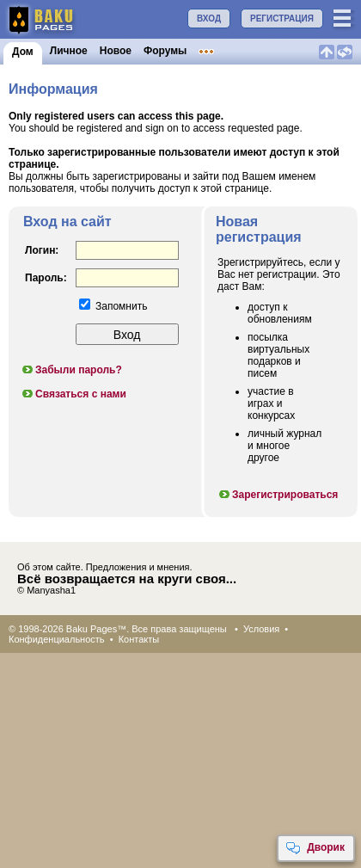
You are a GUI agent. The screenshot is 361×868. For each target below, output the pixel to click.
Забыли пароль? (71, 370)
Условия (261, 629)
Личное (69, 51)
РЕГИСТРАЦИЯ (282, 18)
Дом (23, 52)
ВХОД (209, 18)
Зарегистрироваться (278, 495)
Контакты (139, 639)
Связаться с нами (73, 394)
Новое (116, 51)
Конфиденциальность (57, 639)
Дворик (315, 848)
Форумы (165, 51)
